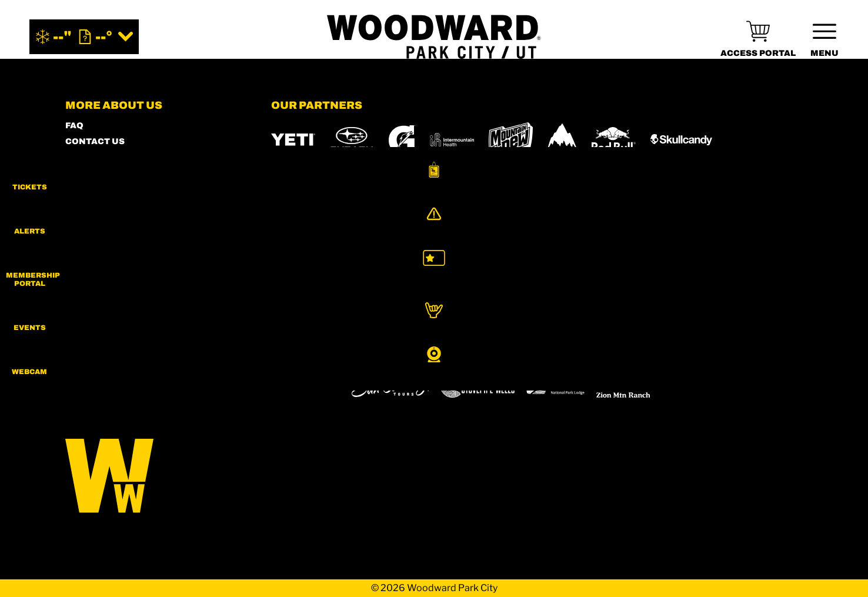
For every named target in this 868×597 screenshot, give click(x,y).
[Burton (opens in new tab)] (562, 139)
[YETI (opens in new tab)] (293, 140)
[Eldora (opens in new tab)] (487, 353)
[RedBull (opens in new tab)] (614, 139)
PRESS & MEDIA (101, 205)
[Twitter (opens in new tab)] (142, 355)
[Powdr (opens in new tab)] (298, 353)
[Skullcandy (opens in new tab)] (681, 140)
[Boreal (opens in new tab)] (364, 353)
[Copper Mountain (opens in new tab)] (426, 353)
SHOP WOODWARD (107, 157)
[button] (839, 179)
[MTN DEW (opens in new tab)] (511, 140)
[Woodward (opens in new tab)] (306, 386)
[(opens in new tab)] (758, 37)
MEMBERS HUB (100, 173)
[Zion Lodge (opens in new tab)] (555, 386)
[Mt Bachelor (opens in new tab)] (541, 353)
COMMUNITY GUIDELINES (124, 253)
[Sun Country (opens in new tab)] (390, 386)
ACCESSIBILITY (100, 189)
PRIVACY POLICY (103, 221)
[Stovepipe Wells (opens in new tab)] (478, 386)
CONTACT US (95, 141)
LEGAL (80, 237)
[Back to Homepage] (153, 477)
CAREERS (87, 269)
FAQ (74, 126)
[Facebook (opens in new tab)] (109, 355)
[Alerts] (839, 228)
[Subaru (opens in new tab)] (352, 140)
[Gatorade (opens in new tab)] (402, 140)
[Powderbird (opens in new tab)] (698, 353)
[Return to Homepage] (434, 37)
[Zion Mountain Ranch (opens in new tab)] (623, 386)
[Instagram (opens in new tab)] (77, 355)
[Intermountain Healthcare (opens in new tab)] (452, 140)
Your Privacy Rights (118, 284)
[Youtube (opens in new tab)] (174, 355)
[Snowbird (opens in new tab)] (594, 353)
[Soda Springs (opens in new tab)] (640, 353)
